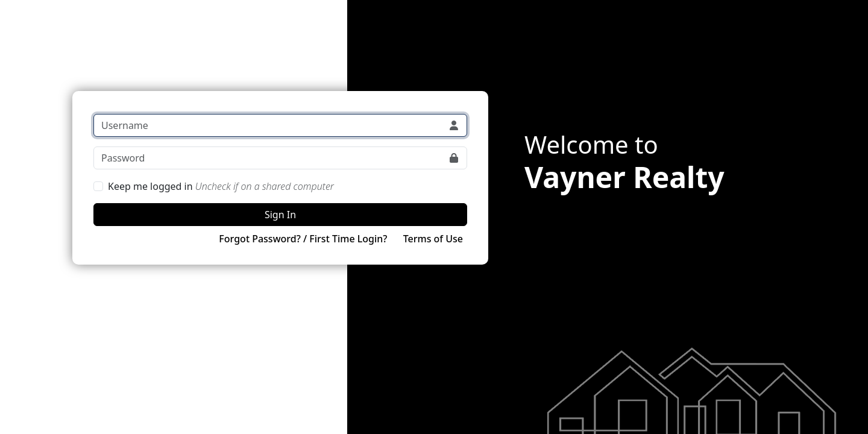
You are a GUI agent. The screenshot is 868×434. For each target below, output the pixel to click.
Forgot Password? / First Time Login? (303, 239)
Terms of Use (433, 239)
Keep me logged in (221, 186)
